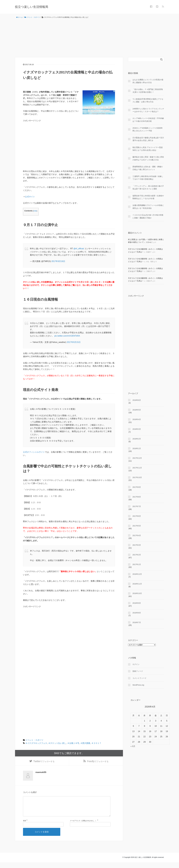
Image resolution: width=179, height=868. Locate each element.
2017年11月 (137, 468)
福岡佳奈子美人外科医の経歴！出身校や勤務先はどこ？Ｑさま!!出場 (148, 197)
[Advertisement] (89, 38)
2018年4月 (137, 419)
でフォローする (44, 762)
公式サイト (30, 197)
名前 (24, 826)
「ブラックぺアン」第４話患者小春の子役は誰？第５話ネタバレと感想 (148, 187)
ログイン (136, 664)
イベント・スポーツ (34, 740)
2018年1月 (137, 448)
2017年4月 (137, 535)
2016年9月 (137, 603)
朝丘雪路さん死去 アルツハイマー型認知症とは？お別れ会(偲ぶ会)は (148, 149)
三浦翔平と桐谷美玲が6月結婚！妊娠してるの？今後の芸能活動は (148, 178)
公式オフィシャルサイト (34, 452)
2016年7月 (137, 622)
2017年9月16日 (58, 261)
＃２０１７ (96, 743)
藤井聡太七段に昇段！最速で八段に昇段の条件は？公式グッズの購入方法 (148, 158)
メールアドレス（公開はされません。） (83, 826)
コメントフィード (139, 678)
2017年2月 (137, 555)
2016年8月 (137, 613)
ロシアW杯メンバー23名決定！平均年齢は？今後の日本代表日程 (148, 120)
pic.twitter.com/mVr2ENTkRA (67, 336)
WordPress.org (138, 685)
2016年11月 (137, 584)
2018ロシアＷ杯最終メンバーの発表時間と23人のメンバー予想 (147, 129)
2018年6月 (137, 400)
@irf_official (79, 249)
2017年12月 (137, 458)
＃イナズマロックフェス (36, 743)
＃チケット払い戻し (57, 743)
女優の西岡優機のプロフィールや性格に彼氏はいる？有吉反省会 (148, 207)
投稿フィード (138, 671)
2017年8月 (137, 497)
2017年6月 (137, 516)
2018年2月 (137, 439)
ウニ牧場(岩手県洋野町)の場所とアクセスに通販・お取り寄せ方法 (148, 100)
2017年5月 (137, 526)
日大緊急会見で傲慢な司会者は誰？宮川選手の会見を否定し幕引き (148, 139)
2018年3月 (137, 429)
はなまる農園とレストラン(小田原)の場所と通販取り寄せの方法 (148, 81)
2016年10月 (137, 593)
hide (35, 211)
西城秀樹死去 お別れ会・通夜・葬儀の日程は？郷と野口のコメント (148, 168)
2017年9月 (137, 487)
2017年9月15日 (74, 342)
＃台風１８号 (73, 743)
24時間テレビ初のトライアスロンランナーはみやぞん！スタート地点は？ (148, 110)
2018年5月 (137, 410)
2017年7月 (137, 506)
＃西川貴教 (85, 743)
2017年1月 (137, 564)
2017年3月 (137, 545)
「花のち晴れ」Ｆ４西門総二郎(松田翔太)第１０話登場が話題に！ (148, 91)
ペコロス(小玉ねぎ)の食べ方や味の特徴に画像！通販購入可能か (148, 216)
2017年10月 (137, 477)
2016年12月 (137, 574)
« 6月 (133, 746)
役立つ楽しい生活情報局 (32, 7)
